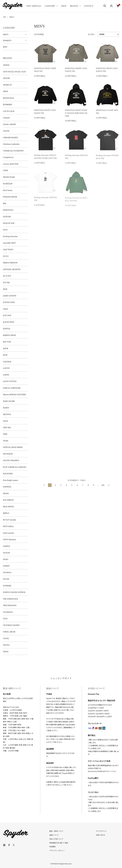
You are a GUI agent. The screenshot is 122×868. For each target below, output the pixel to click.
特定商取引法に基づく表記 (59, 843)
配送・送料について (56, 831)
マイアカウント (101, 831)
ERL (5, 203)
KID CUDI (7, 342)
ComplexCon (8, 157)
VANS (5, 619)
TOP (4, 17)
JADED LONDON (10, 296)
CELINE (6, 131)
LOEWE (6, 375)
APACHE (6, 78)
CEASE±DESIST (10, 124)
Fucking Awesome (10, 236)
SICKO (6, 559)
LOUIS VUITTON (10, 381)
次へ (109, 485)
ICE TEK (6, 282)
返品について (54, 835)
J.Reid (5, 309)
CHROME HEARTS (10, 138)
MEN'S (12, 17)
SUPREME (7, 586)
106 (103, 485)
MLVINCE (7, 414)
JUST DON (7, 315)
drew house (8, 190)
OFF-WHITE (8, 454)
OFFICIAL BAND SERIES (13, 447)
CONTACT (89, 6)
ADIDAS (6, 65)
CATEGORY (50, 6)
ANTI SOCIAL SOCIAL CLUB (14, 72)
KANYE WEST (9, 322)
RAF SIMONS (8, 500)
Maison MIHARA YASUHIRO (15, 394)
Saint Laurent (8, 533)
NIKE (5, 434)
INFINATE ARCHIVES (12, 269)
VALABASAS (8, 612)
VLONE (6, 638)
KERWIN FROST (10, 335)
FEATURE (7, 217)
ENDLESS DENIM (10, 197)
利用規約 (53, 847)
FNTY (5, 230)
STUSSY (6, 579)
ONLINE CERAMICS (11, 460)
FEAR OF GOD (9, 223)
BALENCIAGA (9, 98)
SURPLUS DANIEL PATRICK (14, 592)
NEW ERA (7, 427)
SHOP (64, 6)
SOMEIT (6, 566)
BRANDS (74, 6)
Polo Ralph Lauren (10, 480)
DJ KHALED (8, 184)
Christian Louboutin (11, 144)
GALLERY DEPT (9, 243)
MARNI (6, 408)
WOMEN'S (7, 40)
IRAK (5, 289)
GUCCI (6, 256)
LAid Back (7, 362)
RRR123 (6, 513)
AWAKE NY (7, 85)
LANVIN (6, 368)
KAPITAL (7, 329)
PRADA (6, 493)
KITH (5, 355)
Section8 (6, 553)
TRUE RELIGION (10, 605)
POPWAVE (7, 487)
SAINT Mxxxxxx (9, 539)
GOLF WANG (8, 249)
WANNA (6, 645)
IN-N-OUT (7, 276)
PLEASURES (8, 474)
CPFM (5, 170)
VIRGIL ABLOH (9, 632)
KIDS (5, 47)
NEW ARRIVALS (34, 6)
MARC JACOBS (9, 401)
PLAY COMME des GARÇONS (15, 467)
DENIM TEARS (9, 177)
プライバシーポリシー (57, 850)
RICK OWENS (8, 507)
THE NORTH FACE (10, 599)
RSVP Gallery (8, 526)
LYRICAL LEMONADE (12, 388)
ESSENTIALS (8, 210)
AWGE (5, 91)
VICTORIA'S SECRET (11, 625)
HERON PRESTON (10, 263)
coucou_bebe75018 (11, 164)
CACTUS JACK (9, 111)
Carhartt (6, 118)
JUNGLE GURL (9, 302)
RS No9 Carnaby (10, 520)
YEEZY (6, 652)
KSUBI (6, 348)
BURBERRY (8, 104)
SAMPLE (6, 546)
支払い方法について (56, 839)
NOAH (6, 441)
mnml (5, 421)
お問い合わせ (100, 835)
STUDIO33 (7, 572)
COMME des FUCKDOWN (13, 151)
